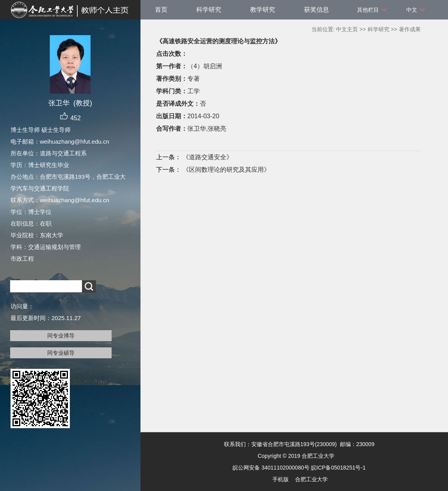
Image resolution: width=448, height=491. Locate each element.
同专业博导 (61, 336)
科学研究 (209, 10)
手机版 (281, 479)
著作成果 (410, 29)
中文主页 (347, 29)
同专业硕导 (61, 353)
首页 (161, 10)
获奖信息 (316, 10)
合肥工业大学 (311, 479)
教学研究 (263, 10)
